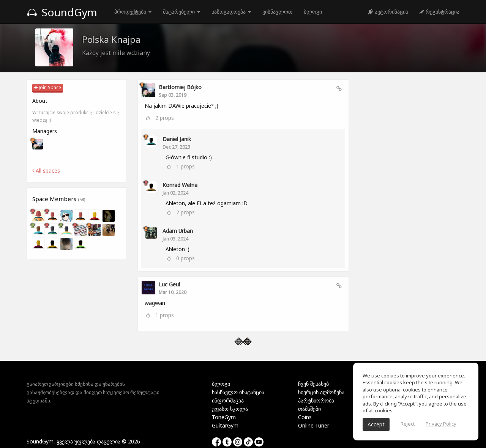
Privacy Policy (441, 424)
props (165, 118)
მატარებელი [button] (181, 12)
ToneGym (224, 417)
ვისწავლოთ (277, 12)
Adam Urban (178, 231)
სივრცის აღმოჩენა (321, 392)
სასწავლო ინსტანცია (238, 392)
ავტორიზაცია (388, 12)
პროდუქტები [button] (133, 12)
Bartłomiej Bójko (180, 87)
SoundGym (62, 12)
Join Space (48, 87)
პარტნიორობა (316, 400)
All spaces (46, 171)
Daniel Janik (177, 139)
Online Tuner (314, 425)
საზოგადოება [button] (231, 12)
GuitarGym (225, 425)
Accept (376, 424)
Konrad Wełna (180, 185)
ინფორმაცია (228, 400)
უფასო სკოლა (230, 409)
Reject (408, 424)
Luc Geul (169, 284)
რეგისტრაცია (439, 12)
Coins (305, 417)
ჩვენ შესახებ (313, 384)
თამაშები (309, 409)
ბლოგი (313, 12)
